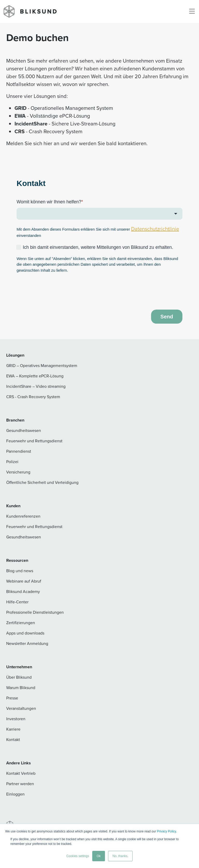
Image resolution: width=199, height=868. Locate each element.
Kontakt (13, 740)
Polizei (12, 462)
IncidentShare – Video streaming (36, 386)
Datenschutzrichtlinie (155, 229)
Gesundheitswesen (24, 430)
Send (167, 317)
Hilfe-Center (17, 602)
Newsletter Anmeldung (27, 643)
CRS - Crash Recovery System (33, 397)
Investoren (16, 719)
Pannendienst (19, 451)
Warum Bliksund (21, 688)
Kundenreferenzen (23, 516)
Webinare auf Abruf (24, 581)
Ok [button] (99, 856)
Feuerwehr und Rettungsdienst (34, 441)
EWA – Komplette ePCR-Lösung (35, 376)
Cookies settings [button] (78, 856)
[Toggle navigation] (192, 11)
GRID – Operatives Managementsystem (42, 366)
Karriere (13, 729)
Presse (12, 698)
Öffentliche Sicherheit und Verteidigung (42, 482)
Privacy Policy (166, 831)
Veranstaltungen (21, 708)
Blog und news (20, 571)
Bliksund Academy (23, 592)
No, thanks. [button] (120, 856)
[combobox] (99, 214)
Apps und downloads (25, 633)
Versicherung (18, 472)
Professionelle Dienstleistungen (35, 612)
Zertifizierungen (21, 623)
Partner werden (20, 784)
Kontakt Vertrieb (21, 773)
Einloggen (15, 794)
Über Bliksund (19, 677)
